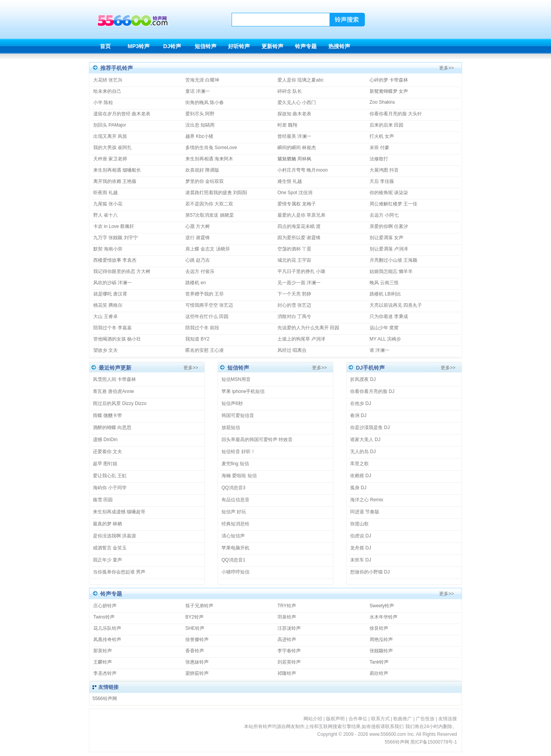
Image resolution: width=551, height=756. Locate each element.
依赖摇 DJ (361, 476)
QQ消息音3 (233, 488)
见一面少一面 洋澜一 (299, 283)
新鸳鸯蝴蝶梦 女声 (389, 91)
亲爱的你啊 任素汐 (389, 226)
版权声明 (335, 719)
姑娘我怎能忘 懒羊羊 (391, 271)
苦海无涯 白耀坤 (202, 80)
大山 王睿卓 (105, 316)
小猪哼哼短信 (235, 572)
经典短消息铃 (235, 524)
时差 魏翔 (287, 125)
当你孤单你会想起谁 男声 (119, 572)
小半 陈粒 (103, 103)
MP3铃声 (139, 46)
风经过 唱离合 (292, 350)
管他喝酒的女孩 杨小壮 (117, 339)
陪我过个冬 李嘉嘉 (112, 328)
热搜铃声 (339, 46)
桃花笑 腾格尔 (108, 305)
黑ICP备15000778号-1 (434, 742)
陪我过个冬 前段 (202, 328)
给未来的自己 (107, 91)
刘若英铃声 (289, 662)
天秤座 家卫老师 (110, 159)
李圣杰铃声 (105, 673)
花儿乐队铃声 (107, 628)
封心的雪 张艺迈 (294, 305)
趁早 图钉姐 (105, 464)
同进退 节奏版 (365, 512)
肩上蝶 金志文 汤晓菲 (208, 249)
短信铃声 (206, 46)
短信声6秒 (232, 403)
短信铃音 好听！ (238, 452)
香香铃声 (195, 651)
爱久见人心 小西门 (297, 103)
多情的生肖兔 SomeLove (211, 148)
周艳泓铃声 (381, 640)
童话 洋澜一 (198, 91)
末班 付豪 (379, 148)
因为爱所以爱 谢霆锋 (299, 238)
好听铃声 (239, 46)
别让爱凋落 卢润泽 (389, 249)
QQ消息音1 (233, 560)
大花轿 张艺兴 (108, 80)
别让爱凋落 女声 (386, 238)
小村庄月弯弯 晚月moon (303, 170)
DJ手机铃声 (370, 368)
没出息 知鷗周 (200, 125)
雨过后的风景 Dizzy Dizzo (120, 403)
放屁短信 (231, 428)
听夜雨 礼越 (105, 193)
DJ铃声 (172, 46)
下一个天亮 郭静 (294, 294)
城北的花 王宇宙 (294, 260)
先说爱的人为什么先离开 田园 (308, 328)
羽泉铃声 (287, 617)
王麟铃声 (103, 662)
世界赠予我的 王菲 (205, 294)
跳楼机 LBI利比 (385, 294)
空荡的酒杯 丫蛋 (294, 249)
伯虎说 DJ (361, 536)
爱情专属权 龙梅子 (297, 204)
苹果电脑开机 (235, 548)
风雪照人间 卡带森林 (114, 379)
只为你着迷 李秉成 (389, 316)
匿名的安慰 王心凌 (205, 350)
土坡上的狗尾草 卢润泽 (301, 339)
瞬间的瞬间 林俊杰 (297, 148)
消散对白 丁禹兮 (294, 316)
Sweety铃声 (382, 606)
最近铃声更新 (115, 368)
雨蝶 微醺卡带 (107, 415)
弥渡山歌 (359, 524)
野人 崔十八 (105, 215)
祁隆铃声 (287, 673)
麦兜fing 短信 (235, 464)
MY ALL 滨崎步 (385, 339)
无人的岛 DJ (363, 452)
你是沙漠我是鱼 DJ (370, 428)
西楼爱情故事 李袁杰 (115, 260)
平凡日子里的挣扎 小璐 (301, 271)
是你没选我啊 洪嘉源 (114, 536)
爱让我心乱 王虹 (110, 476)
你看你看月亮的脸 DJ (372, 391)
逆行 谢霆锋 (198, 238)
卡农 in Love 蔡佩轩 (114, 226)
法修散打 (379, 159)
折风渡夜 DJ (363, 379)
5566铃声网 (105, 699)
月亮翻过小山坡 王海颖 (393, 260)
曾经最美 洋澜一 (294, 136)
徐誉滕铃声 (197, 640)
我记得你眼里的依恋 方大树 (122, 271)
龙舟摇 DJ (361, 548)
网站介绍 (313, 719)
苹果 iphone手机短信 (243, 391)
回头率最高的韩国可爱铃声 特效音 (257, 440)
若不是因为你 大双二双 (209, 204)
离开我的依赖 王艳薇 (115, 181)
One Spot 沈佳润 (295, 193)
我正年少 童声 (107, 560)
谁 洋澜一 (379, 350)
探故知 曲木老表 (294, 114)
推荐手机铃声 (117, 68)
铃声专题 (306, 46)
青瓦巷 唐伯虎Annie (113, 391)
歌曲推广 (403, 719)
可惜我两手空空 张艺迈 (209, 305)
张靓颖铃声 (381, 651)
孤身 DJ (358, 488)
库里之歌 (359, 464)
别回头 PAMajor (110, 125)
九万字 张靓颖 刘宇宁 (116, 238)
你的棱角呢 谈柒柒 (389, 193)
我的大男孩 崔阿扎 (112, 148)
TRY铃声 (287, 606)
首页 (105, 46)
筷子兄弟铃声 (199, 606)
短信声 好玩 (234, 512)
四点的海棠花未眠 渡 (299, 226)
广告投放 (425, 719)
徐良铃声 (379, 628)
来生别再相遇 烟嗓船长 (117, 170)
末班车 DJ (361, 560)
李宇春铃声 (289, 651)
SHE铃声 (195, 628)
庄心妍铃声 (105, 606)
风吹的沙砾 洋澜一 (112, 283)
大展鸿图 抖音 (384, 170)
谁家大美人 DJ (365, 440)
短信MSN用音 (236, 379)
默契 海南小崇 (108, 249)
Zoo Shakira (382, 102)
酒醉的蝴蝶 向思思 (112, 428)
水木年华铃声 (384, 617)
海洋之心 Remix (367, 500)
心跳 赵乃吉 (198, 260)
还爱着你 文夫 (107, 452)
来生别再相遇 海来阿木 (209, 159)
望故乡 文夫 (105, 350)
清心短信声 (233, 536)
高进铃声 (287, 640)
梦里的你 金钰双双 (205, 181)
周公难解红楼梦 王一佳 (393, 204)
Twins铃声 (104, 617)
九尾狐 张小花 (108, 204)
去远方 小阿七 (384, 215)
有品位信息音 (235, 500)
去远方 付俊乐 (200, 271)
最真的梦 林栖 (107, 524)
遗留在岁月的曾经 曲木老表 (122, 114)
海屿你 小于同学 (110, 488)
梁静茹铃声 (197, 673)
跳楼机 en (196, 283)
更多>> (446, 68)
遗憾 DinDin (105, 440)
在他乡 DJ (361, 403)
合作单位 (358, 719)
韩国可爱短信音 (238, 415)
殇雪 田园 (103, 500)
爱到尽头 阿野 (200, 114)
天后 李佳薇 (382, 181)
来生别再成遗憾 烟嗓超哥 (119, 512)
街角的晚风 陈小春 (205, 103)
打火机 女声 (382, 136)
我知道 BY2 (197, 339)
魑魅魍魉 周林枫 (294, 159)
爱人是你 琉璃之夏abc (301, 80)
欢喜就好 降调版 (202, 170)
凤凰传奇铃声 (107, 640)
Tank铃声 (379, 662)
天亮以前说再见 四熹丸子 (396, 305)
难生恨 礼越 (290, 181)
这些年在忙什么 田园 (207, 316)
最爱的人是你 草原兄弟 (301, 215)
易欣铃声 (379, 673)
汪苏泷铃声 (289, 628)
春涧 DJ (358, 415)
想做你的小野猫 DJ (370, 572)
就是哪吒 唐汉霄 (110, 294)
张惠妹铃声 (197, 662)
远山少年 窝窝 (384, 328)
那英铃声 (103, 651)
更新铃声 (272, 46)
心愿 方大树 (198, 226)
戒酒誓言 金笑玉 (110, 548)
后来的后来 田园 (386, 125)
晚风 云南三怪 (384, 283)
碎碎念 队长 (290, 91)
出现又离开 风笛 (110, 136)
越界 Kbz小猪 (199, 136)
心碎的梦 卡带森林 (389, 80)
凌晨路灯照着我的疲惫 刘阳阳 (216, 193)
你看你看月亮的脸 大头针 (396, 114)
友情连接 (448, 719)
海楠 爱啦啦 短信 (239, 476)
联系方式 (380, 719)
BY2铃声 (194, 617)
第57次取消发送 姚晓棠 (210, 215)
